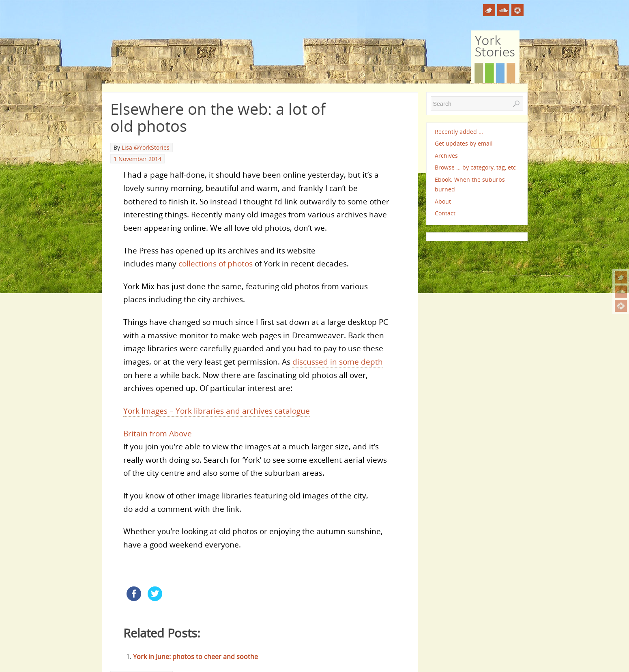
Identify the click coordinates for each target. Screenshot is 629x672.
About (443, 201)
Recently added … (459, 132)
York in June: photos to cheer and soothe (195, 657)
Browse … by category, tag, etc (475, 167)
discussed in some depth (338, 362)
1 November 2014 (137, 159)
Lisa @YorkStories (146, 147)
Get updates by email (464, 143)
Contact (445, 213)
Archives (446, 156)
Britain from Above (158, 433)
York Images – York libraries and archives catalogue (217, 411)
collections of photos (216, 263)
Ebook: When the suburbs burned (470, 184)
